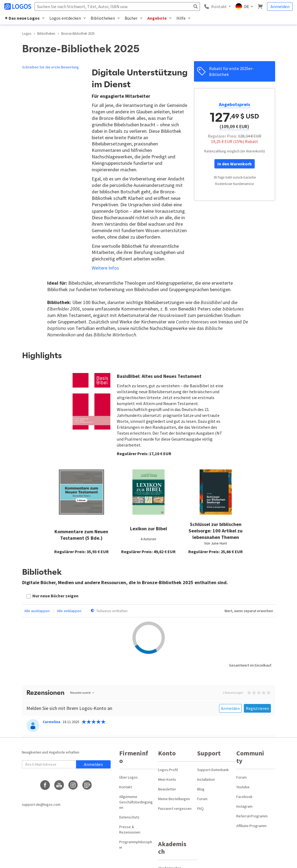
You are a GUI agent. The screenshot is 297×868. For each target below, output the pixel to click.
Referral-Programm (252, 816)
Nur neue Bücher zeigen (55, 596)
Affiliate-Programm (251, 826)
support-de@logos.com (41, 804)
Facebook (244, 797)
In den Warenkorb (235, 164)
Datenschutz (129, 817)
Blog (201, 789)
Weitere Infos (105, 268)
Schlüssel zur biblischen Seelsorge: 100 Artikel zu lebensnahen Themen (216, 531)
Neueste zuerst (83, 693)
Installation (206, 779)
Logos (27, 34)
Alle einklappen (69, 611)
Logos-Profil (168, 770)
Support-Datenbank (213, 770)
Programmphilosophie (136, 845)
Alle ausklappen (37, 611)
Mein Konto (167, 779)
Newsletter (167, 789)
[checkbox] (52, 596)
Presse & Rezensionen (130, 829)
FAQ (200, 808)
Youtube (243, 787)
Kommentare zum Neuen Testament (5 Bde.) (81, 535)
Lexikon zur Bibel (148, 529)
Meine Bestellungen (174, 799)
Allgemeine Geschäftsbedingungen (136, 802)
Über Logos (129, 777)
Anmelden (280, 6)
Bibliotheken (46, 34)
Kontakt (126, 787)
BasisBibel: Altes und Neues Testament (159, 376)
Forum (202, 799)
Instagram (244, 806)
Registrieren (257, 708)
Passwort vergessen (175, 808)
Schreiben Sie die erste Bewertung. (51, 67)
